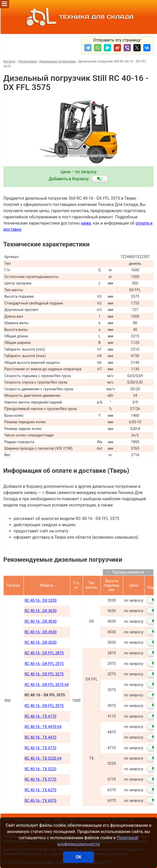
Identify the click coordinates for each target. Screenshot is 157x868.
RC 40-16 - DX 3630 (41, 611)
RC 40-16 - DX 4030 (41, 622)
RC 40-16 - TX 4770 (41, 748)
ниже (86, 223)
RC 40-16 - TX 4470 (41, 737)
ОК (79, 857)
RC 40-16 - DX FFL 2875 (44, 653)
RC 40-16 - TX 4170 (41, 716)
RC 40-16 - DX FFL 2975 (44, 664)
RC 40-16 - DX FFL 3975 (44, 706)
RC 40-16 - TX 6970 (41, 801)
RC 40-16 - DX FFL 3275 (44, 674)
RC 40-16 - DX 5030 (41, 643)
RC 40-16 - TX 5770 (41, 779)
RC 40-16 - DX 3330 (41, 600)
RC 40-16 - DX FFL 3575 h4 (47, 685)
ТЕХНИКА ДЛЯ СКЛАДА (79, 17)
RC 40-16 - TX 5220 (41, 769)
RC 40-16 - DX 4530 (41, 632)
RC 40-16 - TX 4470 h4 (43, 727)
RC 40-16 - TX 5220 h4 (43, 758)
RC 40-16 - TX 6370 (41, 790)
